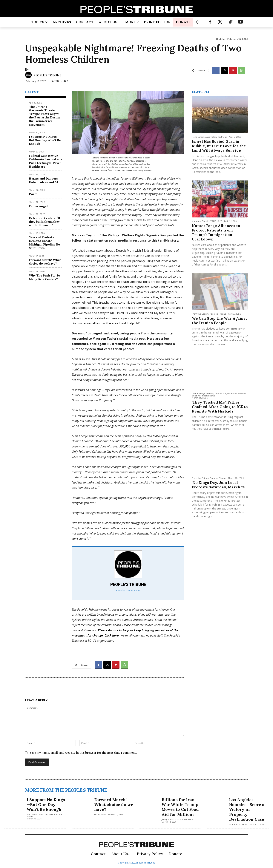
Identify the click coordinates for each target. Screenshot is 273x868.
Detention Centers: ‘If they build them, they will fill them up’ (45, 222)
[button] (198, 22)
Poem (33, 194)
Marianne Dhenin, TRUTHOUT (207, 221)
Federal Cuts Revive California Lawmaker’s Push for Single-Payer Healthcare (46, 161)
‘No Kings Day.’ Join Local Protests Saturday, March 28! (219, 485)
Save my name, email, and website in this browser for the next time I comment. (83, 753)
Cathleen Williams (238, 824)
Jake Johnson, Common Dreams (177, 819)
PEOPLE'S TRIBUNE (47, 75)
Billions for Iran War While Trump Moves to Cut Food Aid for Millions (180, 807)
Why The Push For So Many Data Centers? (45, 277)
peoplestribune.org (84, 630)
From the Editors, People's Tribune (209, 314)
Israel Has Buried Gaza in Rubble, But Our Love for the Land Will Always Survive (219, 146)
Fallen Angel (38, 206)
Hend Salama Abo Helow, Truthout (209, 137)
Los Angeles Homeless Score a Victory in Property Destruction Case (247, 810)
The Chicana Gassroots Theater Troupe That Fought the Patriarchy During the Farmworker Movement (45, 116)
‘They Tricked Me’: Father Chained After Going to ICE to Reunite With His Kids (220, 407)
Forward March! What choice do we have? (45, 262)
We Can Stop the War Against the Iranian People (219, 321)
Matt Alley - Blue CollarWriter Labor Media (44, 816)
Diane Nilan (100, 814)
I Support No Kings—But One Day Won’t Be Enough (45, 140)
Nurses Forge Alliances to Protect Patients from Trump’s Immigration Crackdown (216, 232)
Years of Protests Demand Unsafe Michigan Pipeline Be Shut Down (44, 243)
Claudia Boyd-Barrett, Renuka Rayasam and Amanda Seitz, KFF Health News (219, 395)
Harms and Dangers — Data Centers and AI (45, 180)
